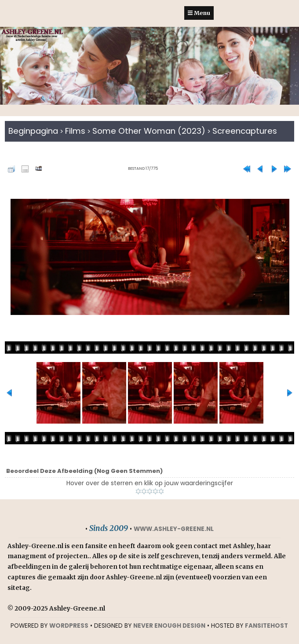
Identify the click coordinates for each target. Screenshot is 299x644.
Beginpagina (33, 131)
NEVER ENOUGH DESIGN (169, 626)
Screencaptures (245, 131)
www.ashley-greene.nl (174, 529)
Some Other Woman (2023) (149, 131)
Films (75, 131)
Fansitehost (266, 626)
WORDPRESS (69, 626)
